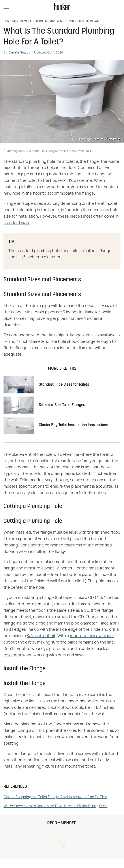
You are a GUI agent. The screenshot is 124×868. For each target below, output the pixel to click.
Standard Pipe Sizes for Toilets (64, 385)
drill (116, 623)
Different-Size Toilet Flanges (62, 405)
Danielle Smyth (19, 53)
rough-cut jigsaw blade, (92, 636)
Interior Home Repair (84, 21)
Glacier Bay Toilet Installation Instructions (73, 425)
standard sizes (17, 223)
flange (67, 695)
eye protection (55, 649)
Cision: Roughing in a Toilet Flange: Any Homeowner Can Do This (55, 797)
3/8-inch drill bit (41, 636)
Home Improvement (17, 21)
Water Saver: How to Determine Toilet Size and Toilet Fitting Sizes (55, 806)
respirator (12, 655)
